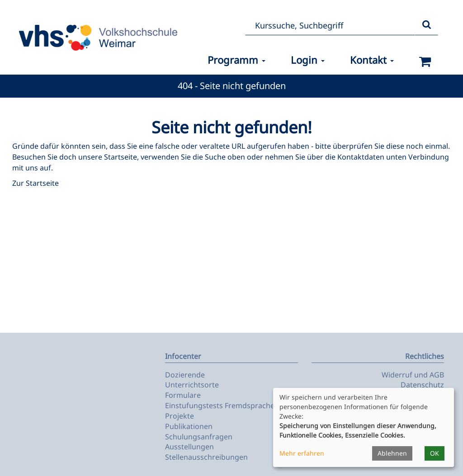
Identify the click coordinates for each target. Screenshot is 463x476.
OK (435, 453)
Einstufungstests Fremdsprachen (222, 405)
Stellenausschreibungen (206, 457)
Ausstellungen (189, 447)
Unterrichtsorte (192, 385)
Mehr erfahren (302, 453)
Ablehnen (392, 453)
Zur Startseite (35, 183)
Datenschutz (422, 385)
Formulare (183, 395)
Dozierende (185, 375)
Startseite (120, 157)
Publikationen (189, 426)
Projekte (180, 416)
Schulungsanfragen (199, 437)
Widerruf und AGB (413, 375)
